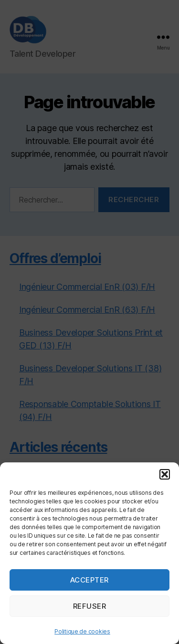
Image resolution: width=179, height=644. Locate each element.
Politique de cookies (82, 631)
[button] (165, 474)
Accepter (89, 580)
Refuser (90, 606)
